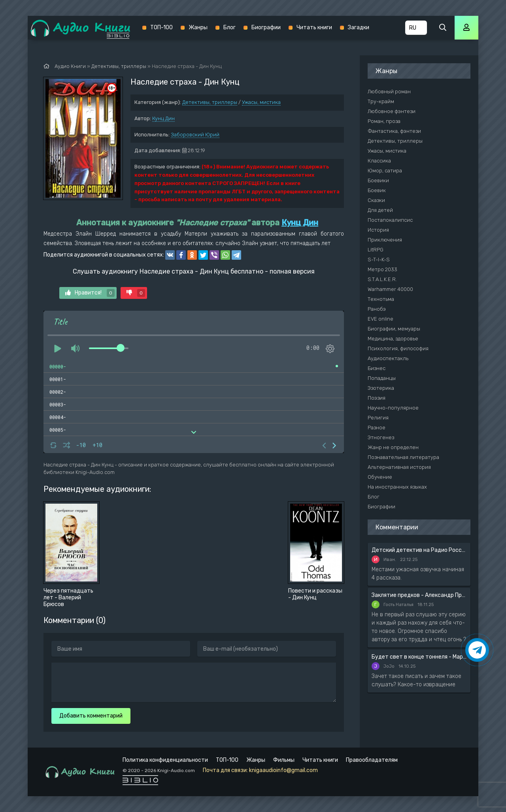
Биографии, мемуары (394, 329)
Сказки (376, 200)
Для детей (380, 210)
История (378, 230)
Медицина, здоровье (393, 339)
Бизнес (377, 368)
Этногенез (381, 437)
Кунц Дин (163, 118)
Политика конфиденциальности (165, 760)
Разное (377, 428)
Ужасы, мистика (261, 102)
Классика (379, 161)
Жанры (198, 27)
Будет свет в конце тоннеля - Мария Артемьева (419, 657)
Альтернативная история (399, 467)
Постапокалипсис (390, 220)
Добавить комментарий (91, 716)
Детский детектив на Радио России (419, 550)
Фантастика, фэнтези (394, 131)
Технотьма (381, 299)
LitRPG (376, 250)
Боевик (377, 190)
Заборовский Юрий (195, 135)
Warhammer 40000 (390, 289)
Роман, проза (384, 121)
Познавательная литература (403, 457)
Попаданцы (382, 378)
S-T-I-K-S (379, 260)
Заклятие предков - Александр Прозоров (419, 595)
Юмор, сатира (385, 171)
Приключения (385, 240)
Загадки (359, 27)
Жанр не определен (393, 447)
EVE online (380, 319)
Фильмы (284, 760)
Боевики (378, 180)
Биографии (266, 27)
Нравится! (90, 293)
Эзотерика (381, 388)
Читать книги (314, 27)
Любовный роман (389, 92)
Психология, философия (398, 348)
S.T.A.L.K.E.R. (382, 279)
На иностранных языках (397, 487)
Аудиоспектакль (388, 358)
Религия (378, 418)
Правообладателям (372, 760)
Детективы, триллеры (210, 102)
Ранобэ (377, 309)
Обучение (380, 477)
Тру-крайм (381, 101)
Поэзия (377, 398)
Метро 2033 (382, 269)
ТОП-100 (161, 27)
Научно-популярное (393, 408)
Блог (229, 27)
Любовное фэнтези (392, 111)
